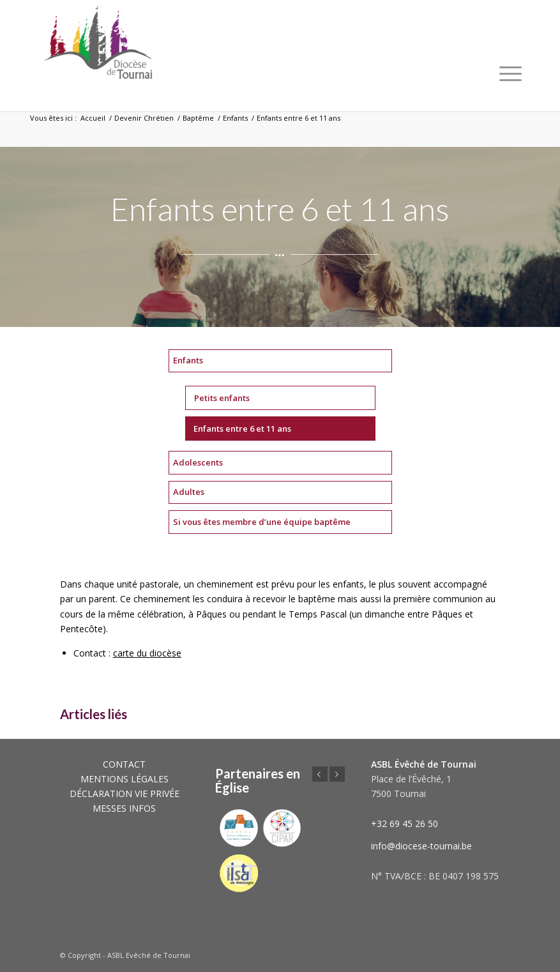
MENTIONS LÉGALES (125, 779)
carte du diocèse (147, 653)
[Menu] (511, 73)
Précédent (320, 774)
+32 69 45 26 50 (405, 824)
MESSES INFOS (124, 808)
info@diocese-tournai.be (421, 846)
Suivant (337, 774)
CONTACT (124, 764)
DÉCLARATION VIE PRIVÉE (125, 794)
